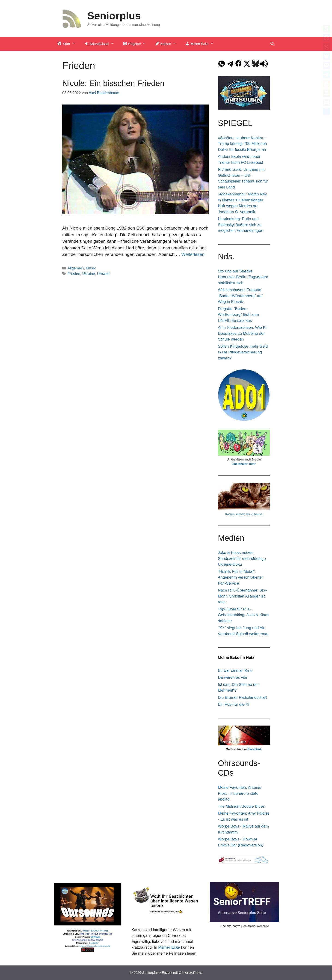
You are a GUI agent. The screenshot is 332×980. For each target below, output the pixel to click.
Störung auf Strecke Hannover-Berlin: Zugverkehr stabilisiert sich (243, 277)
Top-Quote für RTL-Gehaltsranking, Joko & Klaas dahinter (244, 615)
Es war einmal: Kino (235, 671)
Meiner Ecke (169, 947)
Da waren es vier (233, 677)
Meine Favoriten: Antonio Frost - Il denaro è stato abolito (240, 793)
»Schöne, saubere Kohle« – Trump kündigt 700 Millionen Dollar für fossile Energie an (242, 144)
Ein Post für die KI (234, 704)
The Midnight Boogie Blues (241, 806)
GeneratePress (190, 973)
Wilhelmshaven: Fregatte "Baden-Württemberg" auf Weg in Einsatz (240, 296)
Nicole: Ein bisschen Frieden (113, 83)
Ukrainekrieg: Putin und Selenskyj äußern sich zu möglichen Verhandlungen (241, 225)
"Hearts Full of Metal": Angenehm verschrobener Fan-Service (240, 577)
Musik (91, 268)
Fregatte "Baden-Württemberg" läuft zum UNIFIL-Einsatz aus (238, 315)
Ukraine (89, 274)
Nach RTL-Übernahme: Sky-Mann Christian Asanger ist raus (243, 596)
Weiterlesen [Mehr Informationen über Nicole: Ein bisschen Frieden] (193, 254)
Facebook (255, 749)
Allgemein (76, 268)
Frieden (74, 274)
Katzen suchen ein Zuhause (244, 514)
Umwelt (103, 274)
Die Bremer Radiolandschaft (242, 698)
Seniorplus (114, 16)
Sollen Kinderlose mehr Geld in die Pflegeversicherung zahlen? (243, 352)
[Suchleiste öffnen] (272, 44)
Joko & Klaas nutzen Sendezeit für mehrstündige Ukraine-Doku (242, 559)
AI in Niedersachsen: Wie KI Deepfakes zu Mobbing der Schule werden (242, 333)
